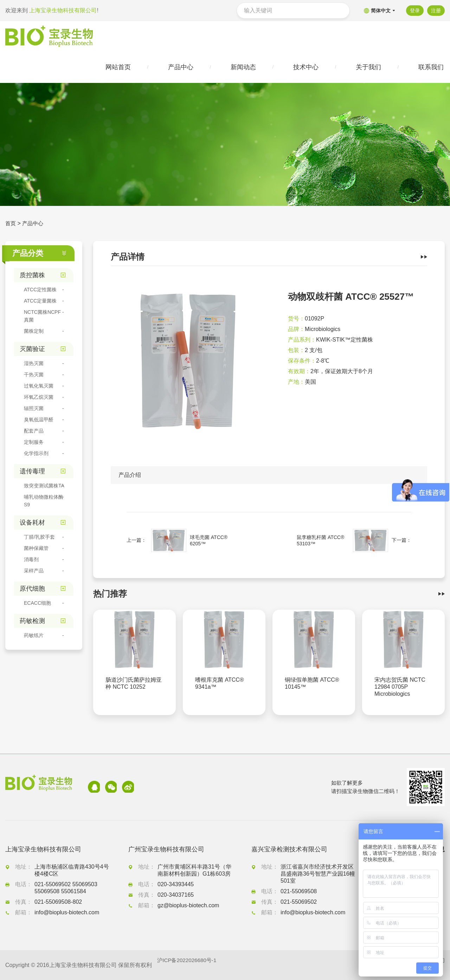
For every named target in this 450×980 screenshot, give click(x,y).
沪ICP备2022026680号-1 (188, 965)
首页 (11, 225)
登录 (414, 11)
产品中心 (34, 225)
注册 (436, 11)
